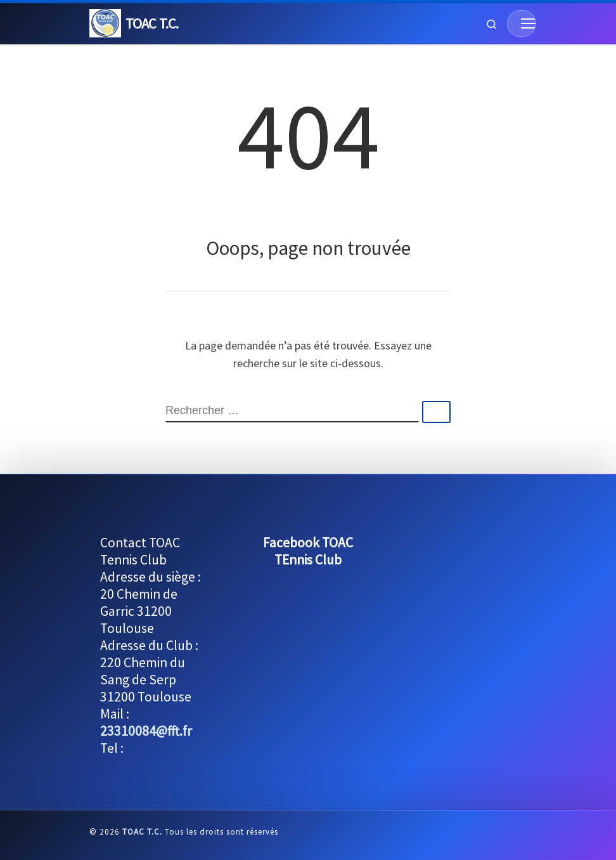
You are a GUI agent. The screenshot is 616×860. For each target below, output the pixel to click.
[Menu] (522, 23)
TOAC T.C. (142, 832)
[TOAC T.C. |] (105, 22)
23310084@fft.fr (146, 731)
